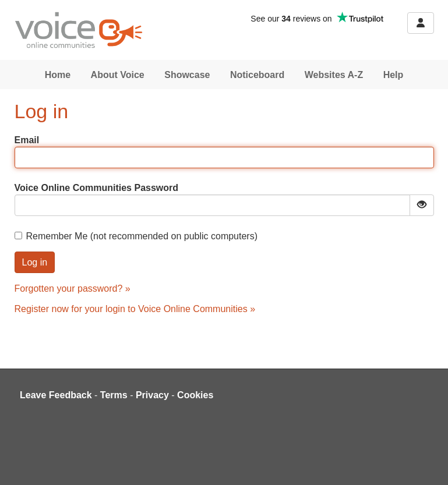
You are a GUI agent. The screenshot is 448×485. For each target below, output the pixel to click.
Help (394, 75)
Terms (114, 395)
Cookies (195, 395)
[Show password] (422, 205)
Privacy (152, 395)
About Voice (118, 75)
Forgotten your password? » (73, 288)
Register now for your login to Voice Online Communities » (135, 309)
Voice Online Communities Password (97, 188)
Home (58, 75)
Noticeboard (257, 75)
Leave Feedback (56, 395)
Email (27, 140)
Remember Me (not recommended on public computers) (136, 236)
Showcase (187, 75)
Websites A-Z (334, 75)
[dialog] (426, 462)
